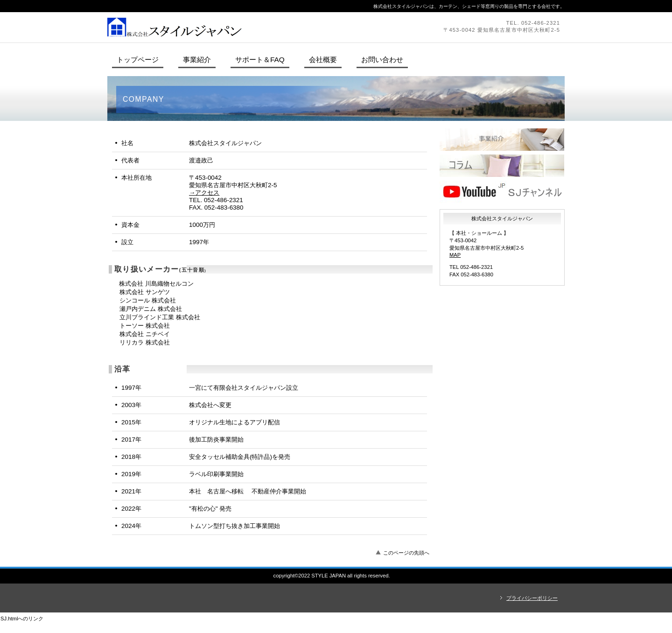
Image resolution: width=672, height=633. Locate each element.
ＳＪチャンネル (502, 192)
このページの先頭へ (406, 553)
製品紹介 (502, 140)
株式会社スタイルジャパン (236, 27)
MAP (455, 255)
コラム (502, 166)
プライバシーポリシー (532, 598)
